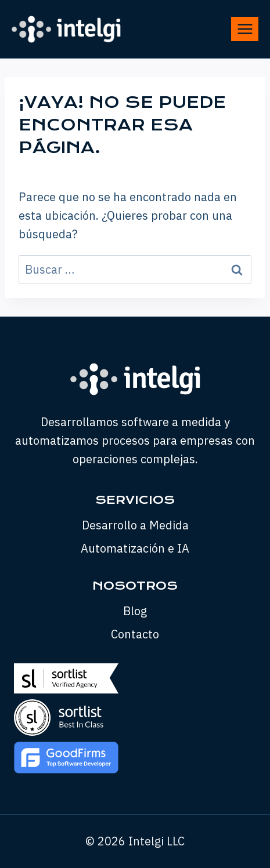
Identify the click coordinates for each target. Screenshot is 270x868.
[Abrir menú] (245, 29)
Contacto (135, 634)
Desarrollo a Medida (135, 525)
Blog (135, 611)
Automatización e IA (135, 548)
